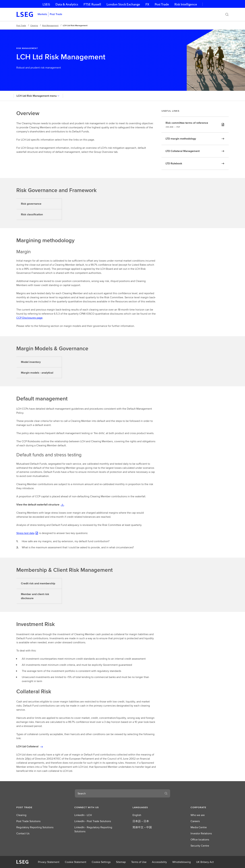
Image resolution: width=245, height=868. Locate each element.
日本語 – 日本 (141, 821)
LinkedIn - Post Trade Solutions (93, 821)
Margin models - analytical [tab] (37, 373)
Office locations (200, 840)
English (137, 815)
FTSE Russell (92, 4)
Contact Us (23, 833)
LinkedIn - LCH (83, 815)
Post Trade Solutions (28, 821)
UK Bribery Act (205, 862)
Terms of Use (139, 862)
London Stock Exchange (123, 4)
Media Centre (199, 827)
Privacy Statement (49, 862)
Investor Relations (201, 833)
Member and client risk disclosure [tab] (35, 596)
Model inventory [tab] (31, 362)
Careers (195, 821)
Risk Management (50, 25)
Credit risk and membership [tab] (38, 583)
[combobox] (118, 793)
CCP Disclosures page (29, 318)
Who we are (198, 815)
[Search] (227, 14)
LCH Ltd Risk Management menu (38, 96)
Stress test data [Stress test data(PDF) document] (25, 533)
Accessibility (159, 862)
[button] (35, 807)
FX (147, 4)
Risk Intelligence (186, 4)
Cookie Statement (76, 862)
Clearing (34, 25)
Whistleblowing (182, 862)
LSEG (46, 4)
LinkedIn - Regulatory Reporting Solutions (93, 829)
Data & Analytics (67, 4)
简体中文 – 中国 (142, 827)
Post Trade (162, 4)
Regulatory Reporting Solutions (35, 827)
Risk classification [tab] (32, 214)
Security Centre (200, 846)
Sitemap (121, 862)
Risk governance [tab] (31, 204)
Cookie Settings (101, 862)
